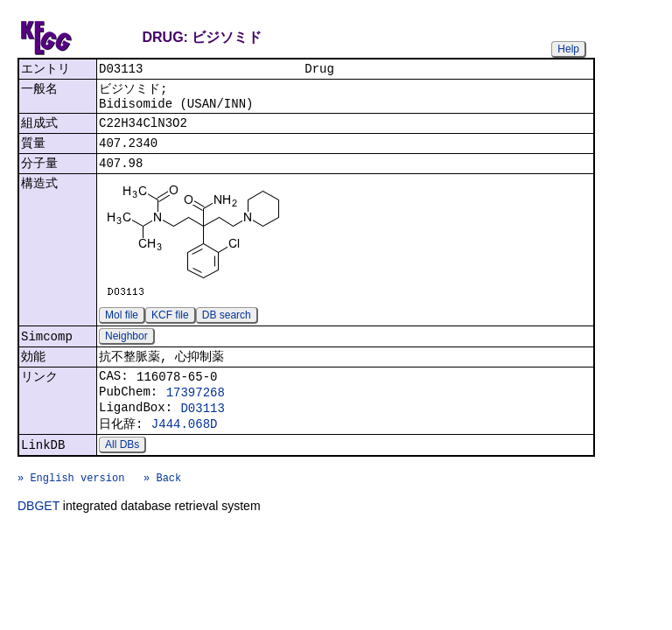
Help (568, 49)
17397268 (196, 413)
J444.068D (185, 450)
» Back (162, 511)
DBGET (38, 542)
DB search (227, 328)
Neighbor (126, 351)
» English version (71, 511)
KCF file (170, 328)
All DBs (122, 473)
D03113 (202, 432)
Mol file (122, 328)
